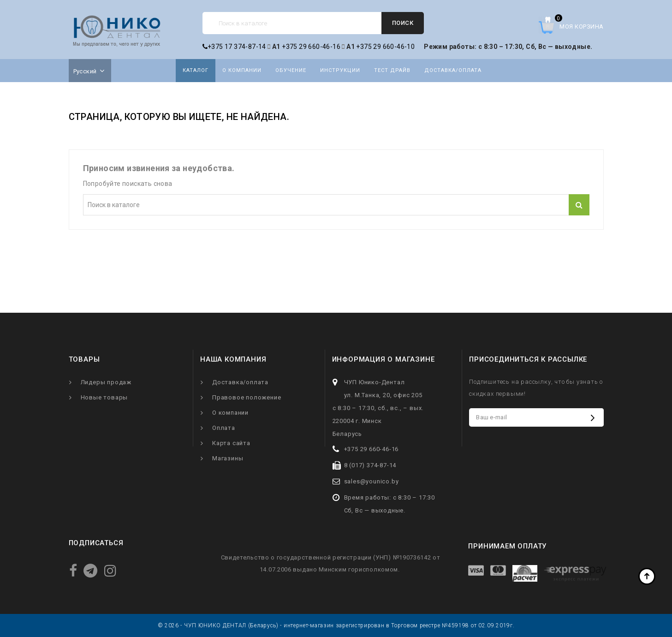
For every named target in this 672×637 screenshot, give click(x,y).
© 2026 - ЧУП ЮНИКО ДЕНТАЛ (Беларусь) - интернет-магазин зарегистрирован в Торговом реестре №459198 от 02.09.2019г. (336, 625)
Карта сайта (231, 443)
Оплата (224, 428)
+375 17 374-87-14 (234, 47)
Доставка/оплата (453, 70)
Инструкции (340, 70)
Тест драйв (392, 70)
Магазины (228, 458)
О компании (242, 70)
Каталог (196, 70)
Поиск (403, 23)
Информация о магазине (384, 359)
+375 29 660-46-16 (311, 47)
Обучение (291, 70)
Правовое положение (247, 397)
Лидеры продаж (106, 382)
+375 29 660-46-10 (385, 47)
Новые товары (104, 397)
